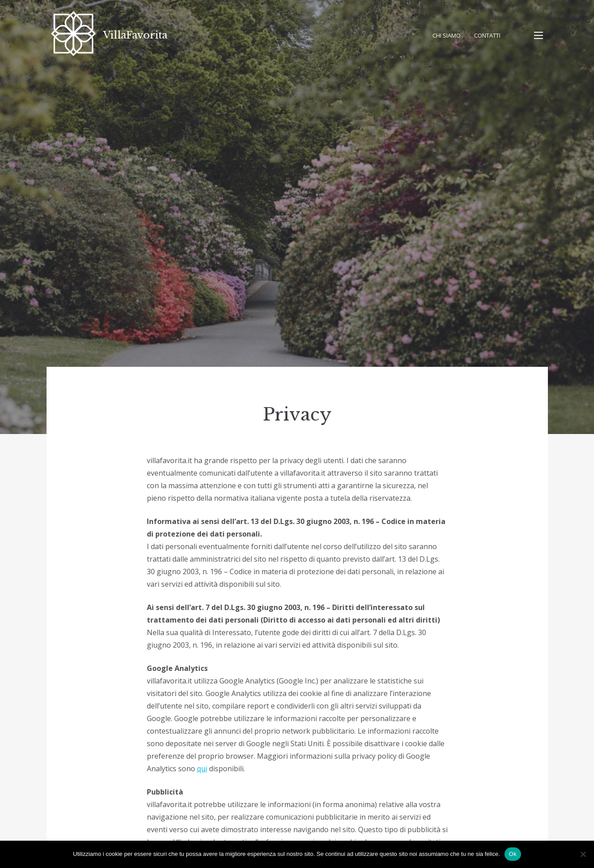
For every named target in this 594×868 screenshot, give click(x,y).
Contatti (487, 35)
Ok (513, 854)
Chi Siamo (447, 35)
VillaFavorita (135, 35)
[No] (583, 854)
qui (202, 769)
